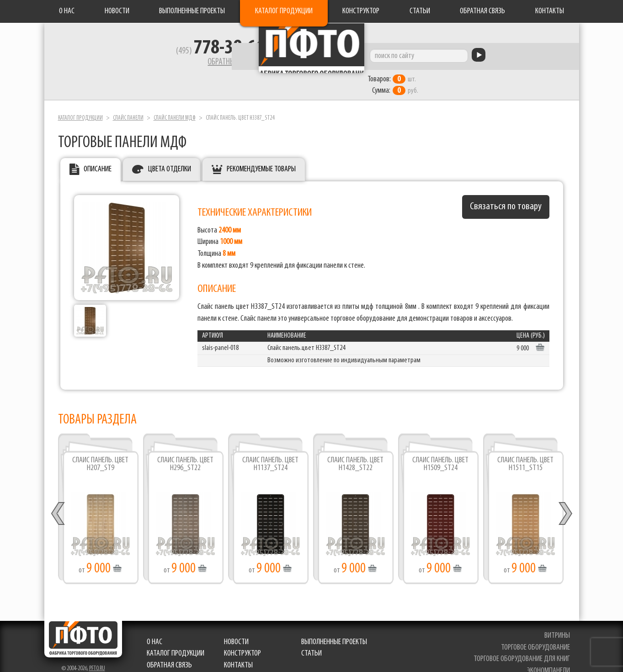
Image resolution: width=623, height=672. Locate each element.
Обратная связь (482, 11)
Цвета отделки (170, 151)
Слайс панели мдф (175, 100)
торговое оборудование (538, 629)
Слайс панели (128, 100)
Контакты (550, 11)
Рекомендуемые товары (261, 151)
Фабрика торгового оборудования (312, 57)
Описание (98, 151)
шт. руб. (456, 67)
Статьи (420, 11)
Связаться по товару (506, 188)
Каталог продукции (284, 11)
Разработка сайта (67, 659)
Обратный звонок (168, 66)
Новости (117, 11)
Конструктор (361, 11)
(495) (152, 55)
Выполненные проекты (192, 11)
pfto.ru (97, 650)
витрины (559, 617)
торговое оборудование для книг (524, 641)
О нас (67, 11)
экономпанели (551, 653)
